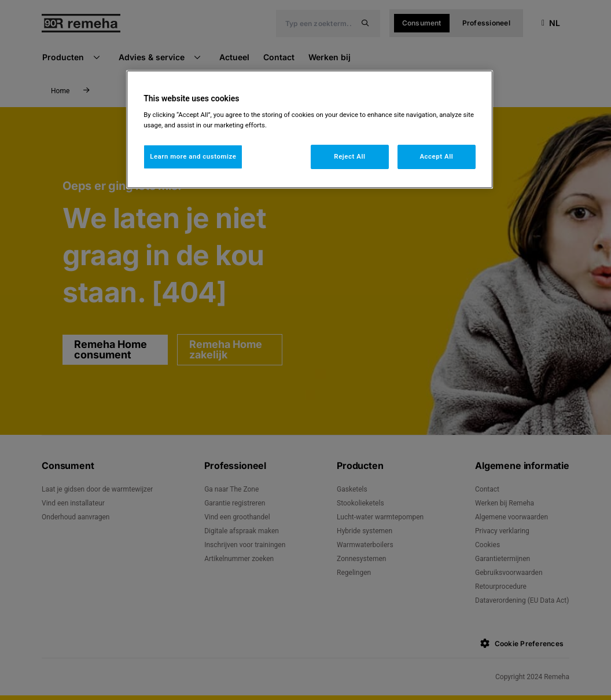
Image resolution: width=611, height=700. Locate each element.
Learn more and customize (193, 156)
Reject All (349, 156)
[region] (310, 129)
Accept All (436, 156)
